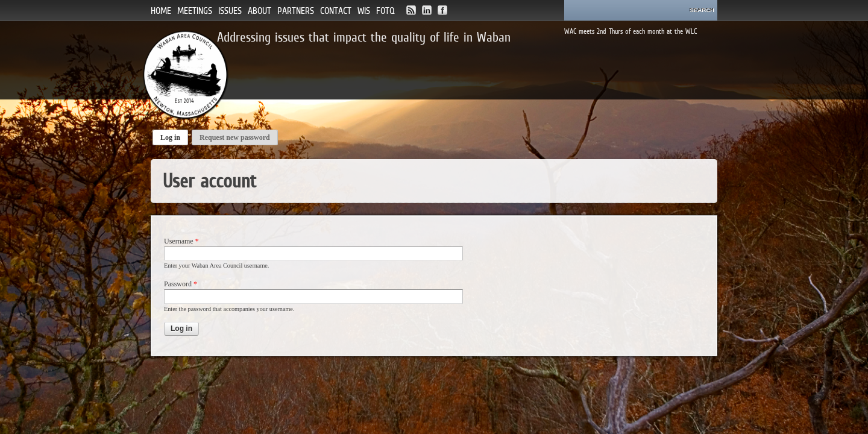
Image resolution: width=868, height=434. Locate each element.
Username (181, 241)
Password (181, 284)
